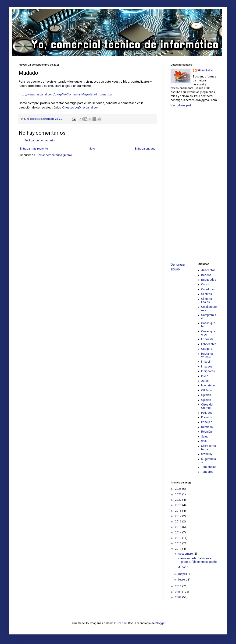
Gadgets (207, 349)
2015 (179, 527)
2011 (179, 549)
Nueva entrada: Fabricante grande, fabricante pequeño (197, 560)
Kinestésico (205, 70)
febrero (183, 580)
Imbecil (206, 362)
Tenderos (207, 472)
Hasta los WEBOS (207, 355)
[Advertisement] (185, 184)
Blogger (160, 623)
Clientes (207, 294)
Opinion (206, 395)
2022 (179, 494)
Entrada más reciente (34, 149)
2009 (179, 592)
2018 (179, 511)
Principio (207, 422)
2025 (179, 489)
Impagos (207, 367)
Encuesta (207, 339)
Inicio (91, 149)
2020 (179, 500)
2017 (179, 516)
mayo (182, 574)
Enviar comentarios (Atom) (54, 155)
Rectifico (207, 427)
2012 (179, 543)
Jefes (205, 381)
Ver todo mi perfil (181, 105)
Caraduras (208, 289)
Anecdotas (208, 270)
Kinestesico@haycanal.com (81, 107)
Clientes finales (207, 301)
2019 (179, 505)
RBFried (122, 623)
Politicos (207, 413)
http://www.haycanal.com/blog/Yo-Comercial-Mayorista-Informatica (65, 94)
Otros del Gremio (207, 406)
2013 (179, 538)
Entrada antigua (145, 149)
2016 (179, 521)
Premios (207, 417)
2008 (179, 597)
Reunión (207, 432)
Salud (205, 437)
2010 (179, 586)
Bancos (206, 275)
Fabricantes (209, 344)
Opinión (206, 400)
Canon (205, 284)
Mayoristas (208, 385)
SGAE (205, 441)
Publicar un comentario (39, 140)
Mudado (183, 567)
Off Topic (207, 390)
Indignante (208, 371)
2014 (179, 532)
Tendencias (209, 467)
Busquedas (209, 280)
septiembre (186, 554)
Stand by (207, 454)
